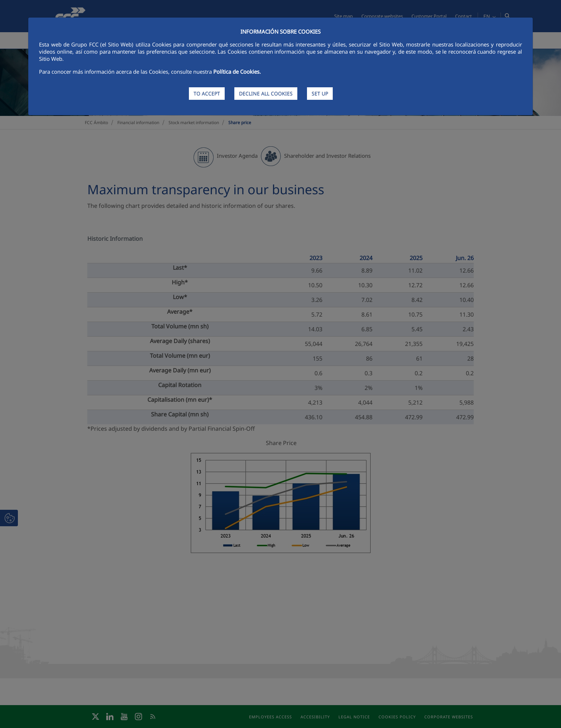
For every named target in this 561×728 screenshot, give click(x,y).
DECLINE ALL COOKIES (266, 94)
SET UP (320, 94)
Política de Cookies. (237, 72)
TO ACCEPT (207, 94)
